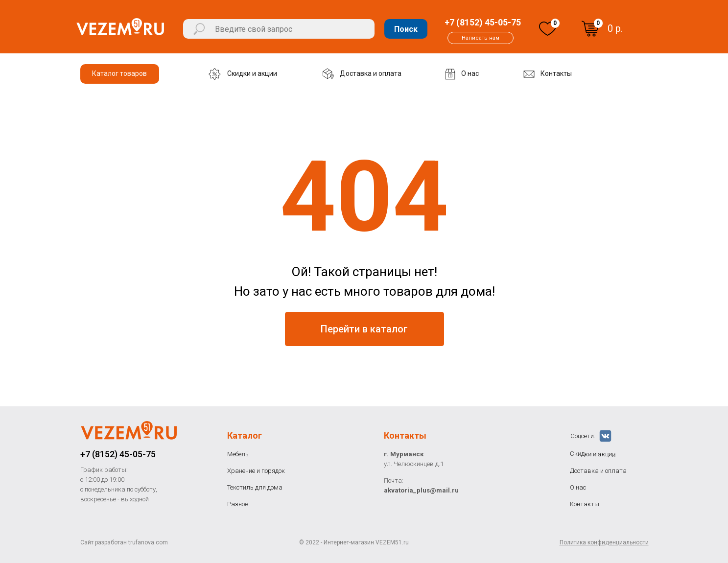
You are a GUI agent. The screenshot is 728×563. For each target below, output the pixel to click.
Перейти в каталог (364, 329)
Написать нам (481, 38)
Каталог (245, 435)
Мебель (238, 454)
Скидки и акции (252, 73)
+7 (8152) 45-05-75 (483, 22)
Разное (237, 504)
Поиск (406, 29)
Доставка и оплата (371, 73)
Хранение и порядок (256, 471)
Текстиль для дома (255, 487)
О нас (470, 73)
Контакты (556, 73)
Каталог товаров (119, 73)
